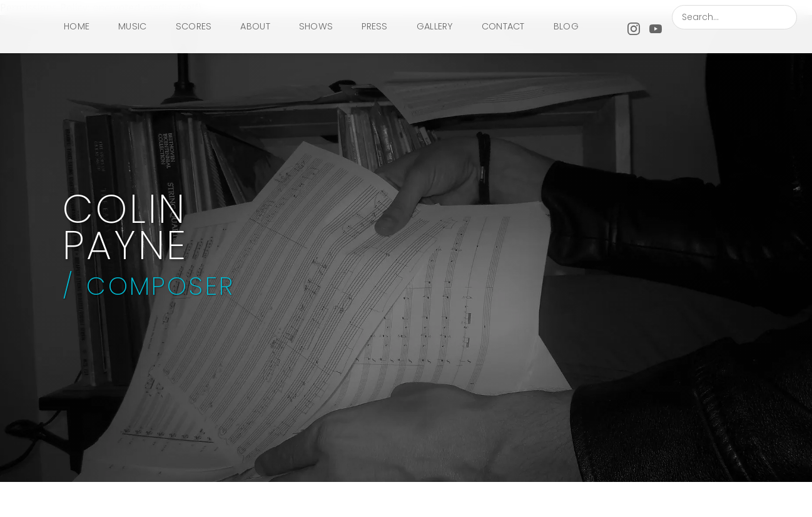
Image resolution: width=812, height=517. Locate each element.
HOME (77, 26)
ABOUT (255, 26)
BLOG (566, 26)
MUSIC (132, 26)
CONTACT (503, 26)
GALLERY (435, 26)
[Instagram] (634, 27)
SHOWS (316, 26)
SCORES (194, 26)
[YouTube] (656, 27)
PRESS (374, 26)
